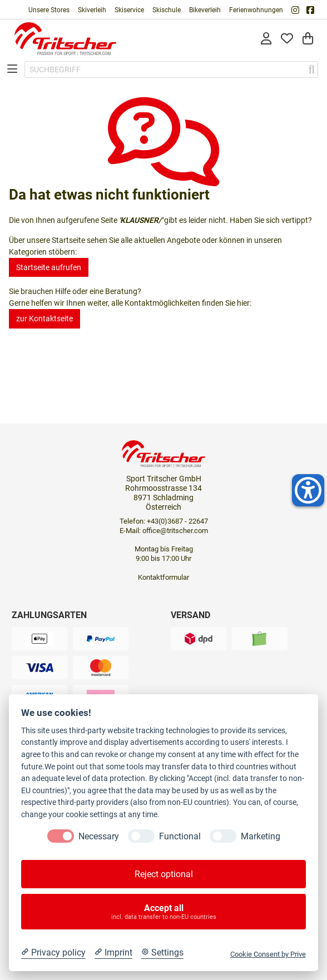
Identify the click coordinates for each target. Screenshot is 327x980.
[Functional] (141, 836)
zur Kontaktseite (44, 319)
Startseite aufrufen (49, 267)
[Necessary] (61, 836)
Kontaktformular (163, 577)
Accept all (164, 912)
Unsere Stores (49, 10)
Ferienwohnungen (256, 10)
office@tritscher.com (175, 531)
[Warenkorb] (308, 39)
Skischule (167, 10)
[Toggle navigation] (12, 70)
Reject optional (164, 874)
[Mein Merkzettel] (287, 39)
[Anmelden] (266, 39)
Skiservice (129, 10)
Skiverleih (92, 10)
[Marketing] (223, 836)
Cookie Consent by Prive (268, 954)
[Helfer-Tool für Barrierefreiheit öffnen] (308, 490)
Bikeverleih (205, 10)
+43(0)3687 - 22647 (177, 521)
